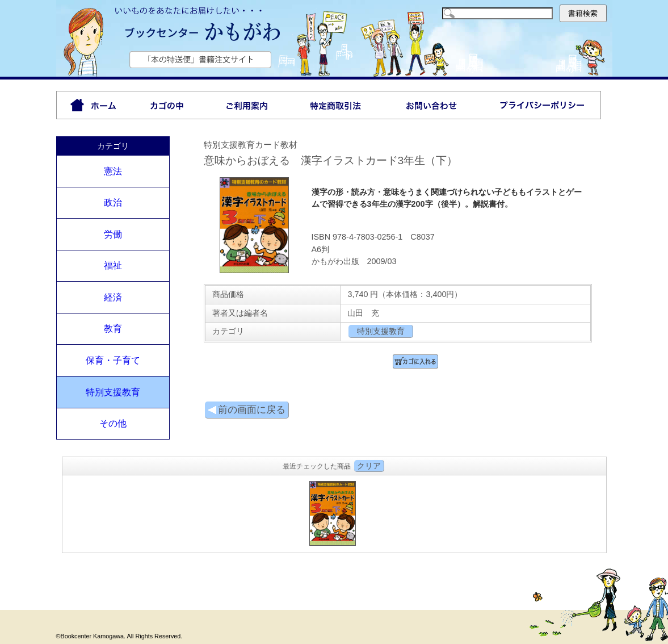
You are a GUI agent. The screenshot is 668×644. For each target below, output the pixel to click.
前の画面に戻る (247, 410)
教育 (113, 329)
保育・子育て (113, 360)
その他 (113, 423)
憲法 (113, 171)
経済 (113, 297)
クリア (369, 466)
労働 (113, 234)
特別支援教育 (113, 392)
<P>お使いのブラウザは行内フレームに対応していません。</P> (334, 513)
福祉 (113, 265)
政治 (113, 202)
